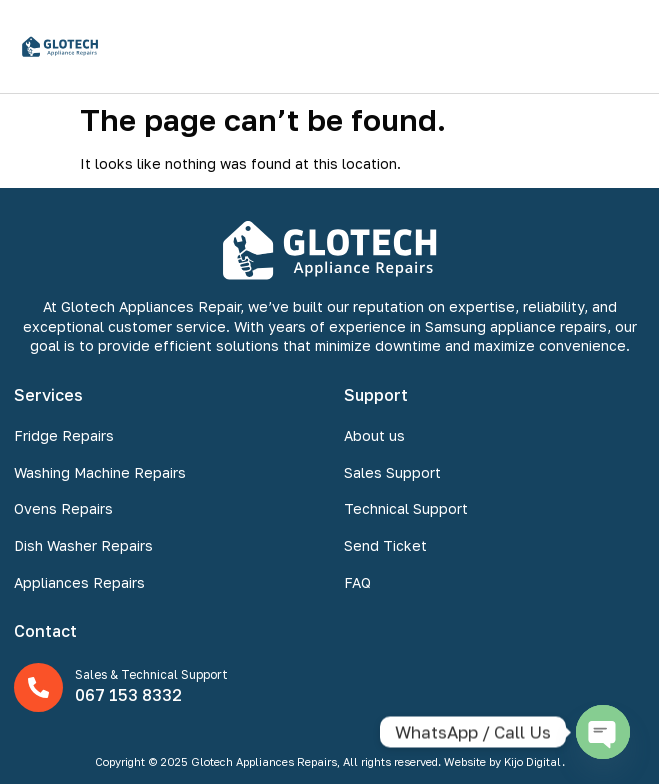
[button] (622, 46)
